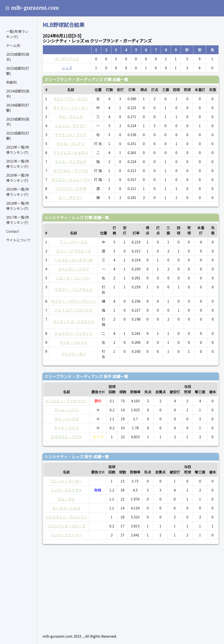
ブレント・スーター (66, 481)
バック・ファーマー (66, 535)
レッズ (67, 68)
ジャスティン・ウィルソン (66, 517)
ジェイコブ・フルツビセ (73, 310)
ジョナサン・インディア (74, 333)
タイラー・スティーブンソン (73, 301)
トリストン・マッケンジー (66, 401)
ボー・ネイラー (71, 197)
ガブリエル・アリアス (71, 170)
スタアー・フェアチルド (74, 289)
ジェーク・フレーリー (73, 278)
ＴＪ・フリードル (73, 242)
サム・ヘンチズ (66, 419)
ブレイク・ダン (73, 354)
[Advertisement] (131, 587)
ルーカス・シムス (66, 508)
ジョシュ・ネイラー (71, 126)
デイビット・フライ (71, 135)
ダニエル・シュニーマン (71, 179)
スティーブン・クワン (71, 99)
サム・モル (66, 499)
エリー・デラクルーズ (74, 251)
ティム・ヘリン (66, 410)
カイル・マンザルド (71, 161)
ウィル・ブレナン (71, 144)
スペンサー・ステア (74, 269)
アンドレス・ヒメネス (71, 153)
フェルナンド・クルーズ (66, 526)
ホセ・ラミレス (71, 117)
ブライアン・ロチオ (71, 188)
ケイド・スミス (66, 428)
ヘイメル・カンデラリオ (73, 260)
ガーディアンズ (67, 59)
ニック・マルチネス (66, 490)
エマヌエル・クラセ (66, 437)
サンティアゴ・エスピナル (74, 322)
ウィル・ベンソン (73, 342)
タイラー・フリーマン (71, 108)
